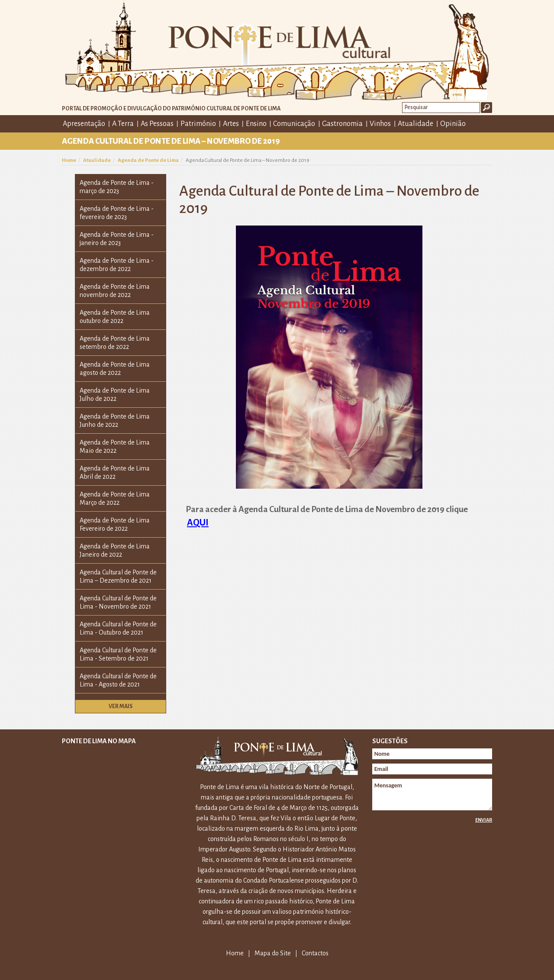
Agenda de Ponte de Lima (148, 160)
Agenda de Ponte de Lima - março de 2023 (117, 187)
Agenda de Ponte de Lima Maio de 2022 (115, 446)
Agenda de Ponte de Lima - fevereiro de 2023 (117, 213)
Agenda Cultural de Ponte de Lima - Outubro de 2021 (118, 628)
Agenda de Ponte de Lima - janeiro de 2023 (117, 239)
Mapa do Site (273, 953)
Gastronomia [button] (342, 124)
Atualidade (97, 160)
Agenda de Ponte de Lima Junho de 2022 (115, 421)
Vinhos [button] (380, 124)
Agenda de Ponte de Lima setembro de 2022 (115, 343)
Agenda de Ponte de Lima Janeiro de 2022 (115, 550)
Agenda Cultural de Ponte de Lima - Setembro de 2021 (118, 654)
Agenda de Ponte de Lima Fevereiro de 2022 (115, 524)
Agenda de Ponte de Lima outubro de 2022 (115, 317)
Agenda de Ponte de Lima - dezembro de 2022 (117, 265)
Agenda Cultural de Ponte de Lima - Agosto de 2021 (118, 680)
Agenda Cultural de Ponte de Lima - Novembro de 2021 (118, 602)
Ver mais (121, 706)
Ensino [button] (256, 124)
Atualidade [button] (415, 124)
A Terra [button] (123, 124)
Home (69, 160)
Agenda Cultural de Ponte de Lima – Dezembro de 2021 (118, 576)
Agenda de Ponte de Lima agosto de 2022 (115, 369)
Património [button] (198, 124)
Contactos (315, 953)
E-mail (486, 123)
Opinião (453, 124)
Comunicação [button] (294, 124)
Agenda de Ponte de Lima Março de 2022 (115, 498)
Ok (486, 108)
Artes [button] (231, 124)
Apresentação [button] (84, 124)
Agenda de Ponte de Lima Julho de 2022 (115, 395)
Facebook (473, 123)
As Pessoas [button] (157, 124)
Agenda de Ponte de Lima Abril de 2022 (115, 472)
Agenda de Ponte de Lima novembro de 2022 (115, 291)
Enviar (484, 820)
